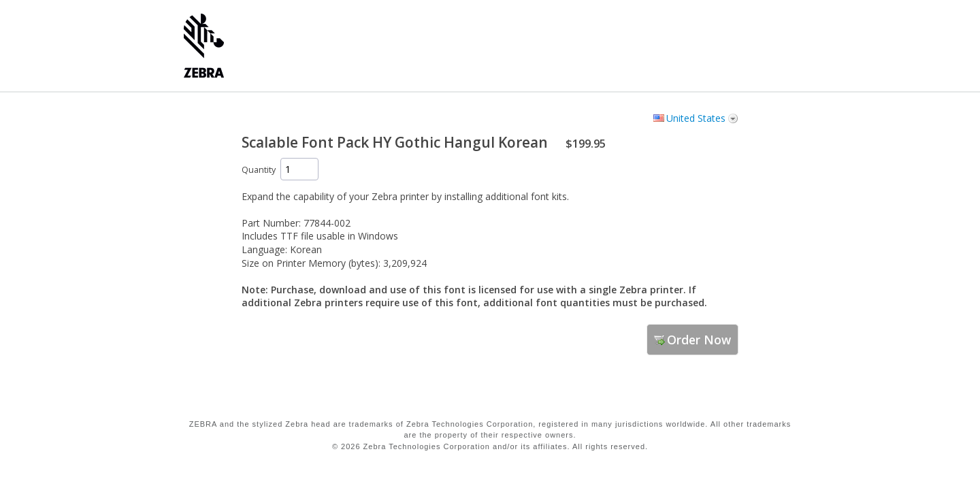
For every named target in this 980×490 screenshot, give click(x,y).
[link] (701, 394)
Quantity (259, 170)
